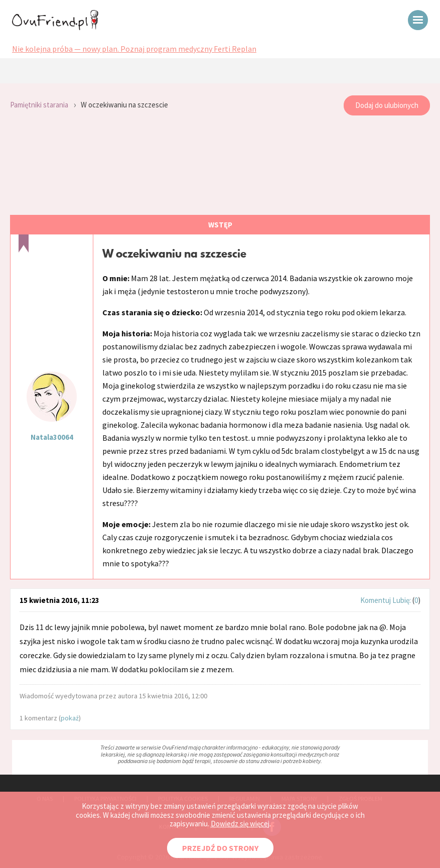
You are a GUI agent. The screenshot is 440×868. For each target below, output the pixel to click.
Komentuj (376, 600)
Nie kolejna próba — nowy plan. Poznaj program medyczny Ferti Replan (134, 49)
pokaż (70, 718)
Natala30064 (52, 437)
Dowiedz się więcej (240, 824)
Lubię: (402, 600)
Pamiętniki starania (39, 105)
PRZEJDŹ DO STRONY (220, 848)
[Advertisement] (220, 166)
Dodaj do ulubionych (387, 105)
